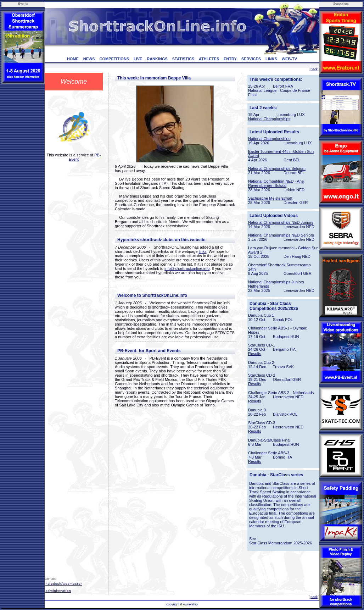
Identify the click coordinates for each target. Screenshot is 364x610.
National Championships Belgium (277, 168)
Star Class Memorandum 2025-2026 (281, 543)
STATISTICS (183, 59)
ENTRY (230, 59)
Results (255, 354)
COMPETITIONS (114, 59)
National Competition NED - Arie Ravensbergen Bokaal (276, 183)
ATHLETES (209, 59)
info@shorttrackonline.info (187, 268)
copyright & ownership (182, 604)
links (203, 251)
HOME (73, 59)
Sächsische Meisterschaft (270, 198)
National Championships (269, 119)
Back (314, 69)
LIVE (138, 59)
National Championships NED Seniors (281, 235)
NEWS (89, 59)
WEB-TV (289, 59)
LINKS (271, 59)
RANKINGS (157, 59)
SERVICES (251, 59)
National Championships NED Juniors (281, 222)
